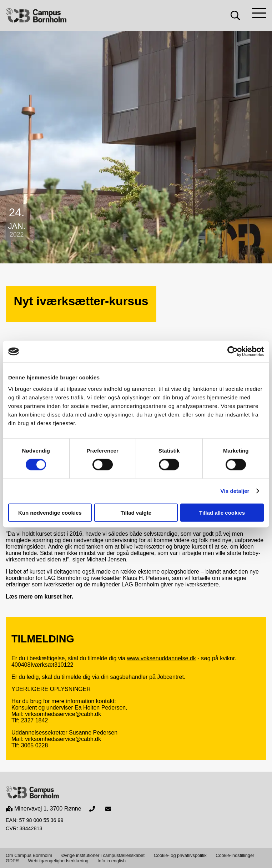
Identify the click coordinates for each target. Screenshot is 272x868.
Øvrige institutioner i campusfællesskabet (103, 855)
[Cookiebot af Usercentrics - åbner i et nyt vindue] (233, 352)
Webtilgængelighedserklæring (58, 861)
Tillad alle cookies (222, 512)
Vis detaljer (235, 491)
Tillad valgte (136, 512)
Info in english (112, 861)
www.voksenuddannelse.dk (162, 658)
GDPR (12, 861)
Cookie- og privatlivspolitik (180, 855)
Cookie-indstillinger (235, 855)
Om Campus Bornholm (29, 855)
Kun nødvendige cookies (50, 512)
